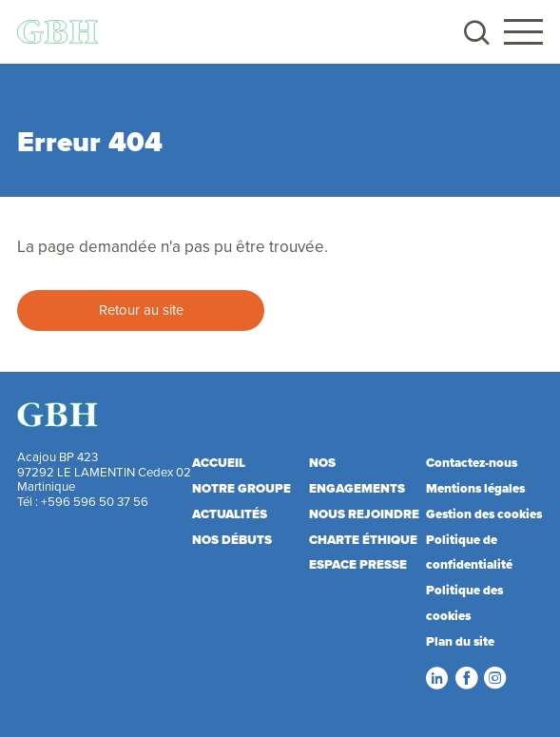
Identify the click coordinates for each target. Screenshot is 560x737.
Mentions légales (475, 488)
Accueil (219, 463)
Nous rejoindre (364, 514)
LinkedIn (436, 678)
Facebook (466, 678)
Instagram (494, 678)
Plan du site (460, 641)
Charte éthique (363, 540)
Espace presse (358, 564)
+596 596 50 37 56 (95, 501)
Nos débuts (232, 540)
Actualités (230, 514)
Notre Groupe (241, 488)
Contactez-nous (472, 463)
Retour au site (141, 310)
